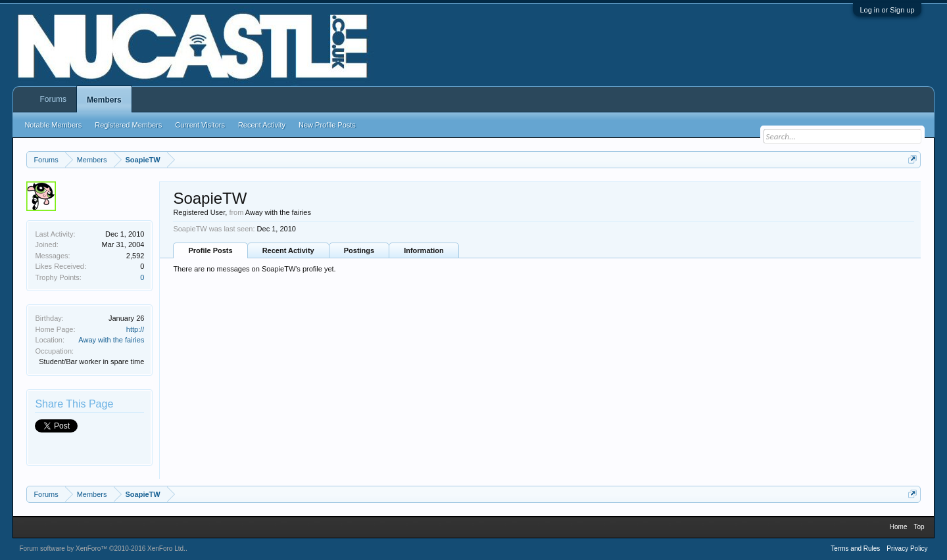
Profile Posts (210, 250)
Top (919, 527)
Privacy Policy (907, 548)
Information (424, 250)
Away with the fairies (111, 340)
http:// (135, 329)
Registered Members (128, 125)
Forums (53, 99)
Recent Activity (288, 250)
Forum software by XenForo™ (102, 548)
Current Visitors (200, 125)
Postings (359, 250)
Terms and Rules (855, 548)
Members (104, 100)
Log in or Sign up (887, 10)
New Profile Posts (327, 125)
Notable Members (53, 125)
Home (899, 527)
